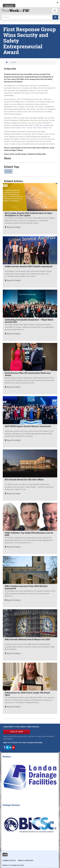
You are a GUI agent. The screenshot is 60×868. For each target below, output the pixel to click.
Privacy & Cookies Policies (13, 865)
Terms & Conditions (25, 861)
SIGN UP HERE (17, 732)
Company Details (9, 861)
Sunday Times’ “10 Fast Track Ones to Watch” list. (33, 128)
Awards (8, 171)
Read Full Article (13, 227)
